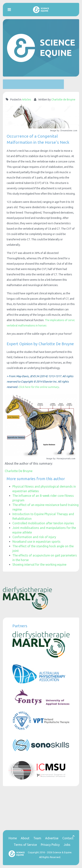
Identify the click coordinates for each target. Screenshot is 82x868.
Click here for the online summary (39, 387)
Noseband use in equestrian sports (36, 542)
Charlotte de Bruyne (63, 100)
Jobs (67, 845)
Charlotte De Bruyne (19, 471)
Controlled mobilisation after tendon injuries (43, 523)
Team (37, 838)
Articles (27, 100)
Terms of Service (25, 845)
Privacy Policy (50, 845)
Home (13, 838)
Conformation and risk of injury (34, 537)
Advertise (52, 838)
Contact (68, 838)
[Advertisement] (33, 84)
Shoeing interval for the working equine (39, 565)
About (25, 838)
